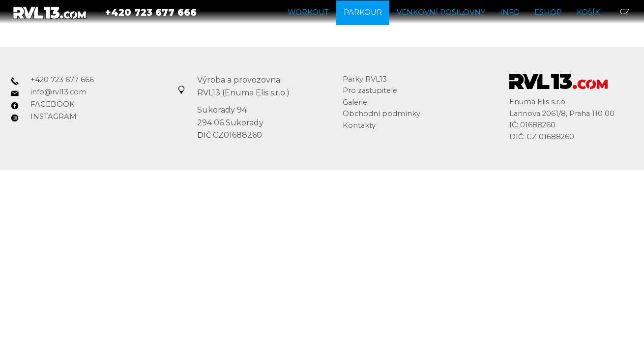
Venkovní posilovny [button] (441, 12)
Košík (588, 12)
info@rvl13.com (59, 92)
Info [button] (510, 12)
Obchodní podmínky (381, 114)
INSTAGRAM (54, 117)
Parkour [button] (363, 12)
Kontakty (359, 125)
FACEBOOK (53, 104)
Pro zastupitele (370, 90)
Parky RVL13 (365, 79)
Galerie (355, 102)
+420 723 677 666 (62, 80)
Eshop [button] (548, 12)
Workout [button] (308, 12)
